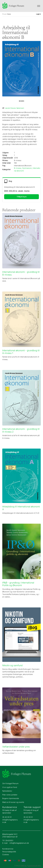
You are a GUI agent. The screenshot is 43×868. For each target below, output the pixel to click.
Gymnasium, (27, 168)
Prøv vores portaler (10, 795)
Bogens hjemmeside (11, 798)
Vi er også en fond (10, 787)
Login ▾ (38, 14)
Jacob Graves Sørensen (15, 108)
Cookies (6, 855)
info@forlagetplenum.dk (19, 843)
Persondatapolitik (9, 852)
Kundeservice (8, 849)
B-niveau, (18, 168)
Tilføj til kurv (22, 197)
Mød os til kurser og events (13, 802)
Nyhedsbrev (7, 791)
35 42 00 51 (7, 817)
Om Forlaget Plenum (10, 783)
